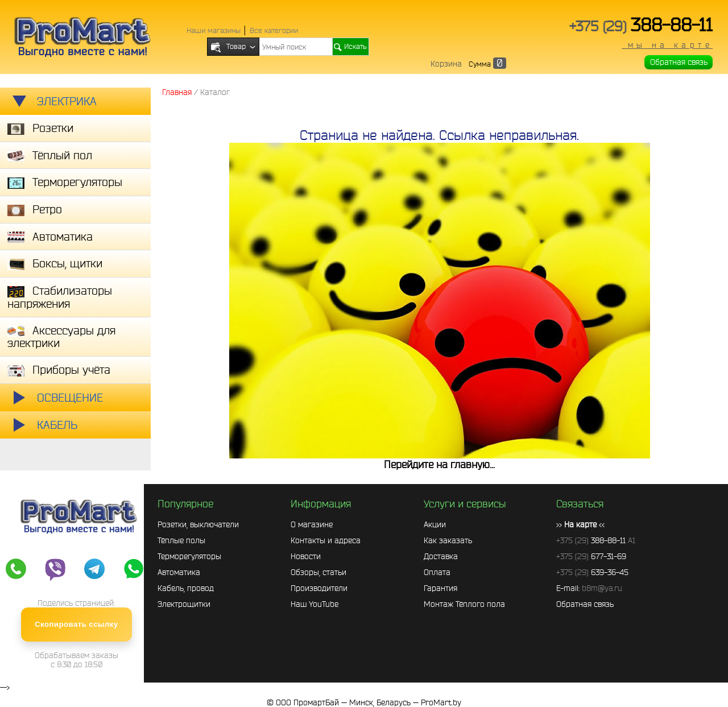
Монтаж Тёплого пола (464, 604)
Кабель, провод (186, 588)
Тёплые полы (181, 540)
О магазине (312, 524)
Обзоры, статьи (318, 572)
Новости (306, 556)
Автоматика (179, 572)
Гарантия (440, 588)
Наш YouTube (315, 604)
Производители (319, 588)
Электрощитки (184, 604)
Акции (435, 524)
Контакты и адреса (326, 540)
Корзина (446, 64)
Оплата (437, 572)
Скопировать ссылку (76, 624)
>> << (580, 524)
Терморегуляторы (189, 556)
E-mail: (589, 588)
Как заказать (448, 540)
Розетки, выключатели (198, 524)
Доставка (441, 556)
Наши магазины (214, 30)
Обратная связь (679, 62)
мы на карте (667, 45)
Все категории (274, 30)
